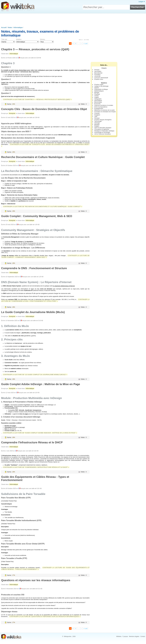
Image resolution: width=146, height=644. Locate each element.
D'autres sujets (99, 85)
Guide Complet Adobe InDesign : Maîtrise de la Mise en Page (41, 384)
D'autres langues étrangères (103, 120)
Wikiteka (119, 636)
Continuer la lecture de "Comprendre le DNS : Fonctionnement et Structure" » (45, 300)
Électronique (98, 102)
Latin (96, 117)
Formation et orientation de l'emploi (105, 112)
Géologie (97, 123)
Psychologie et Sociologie (102, 132)
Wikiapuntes (68, 636)
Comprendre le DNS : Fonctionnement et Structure (34, 268)
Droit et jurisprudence (101, 107)
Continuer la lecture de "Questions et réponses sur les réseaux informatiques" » (45, 616)
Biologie (97, 93)
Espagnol (97, 115)
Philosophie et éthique (101, 89)
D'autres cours (99, 79)
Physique (97, 94)
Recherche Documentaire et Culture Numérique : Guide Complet (43, 157)
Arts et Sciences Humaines (103, 134)
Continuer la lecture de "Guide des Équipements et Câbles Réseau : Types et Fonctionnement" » (45, 568)
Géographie (98, 99)
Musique (97, 124)
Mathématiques (99, 91)
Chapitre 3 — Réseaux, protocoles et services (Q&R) (35, 49)
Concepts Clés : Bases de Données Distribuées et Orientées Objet (44, 109)
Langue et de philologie (101, 86)
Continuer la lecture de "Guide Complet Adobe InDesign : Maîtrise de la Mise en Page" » (40, 433)
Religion (97, 126)
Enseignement (99, 109)
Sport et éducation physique (103, 128)
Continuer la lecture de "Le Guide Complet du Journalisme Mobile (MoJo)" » (35, 375)
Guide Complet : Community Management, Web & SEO (37, 216)
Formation (97, 75)
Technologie (98, 121)
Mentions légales (134, 636)
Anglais (97, 97)
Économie (97, 104)
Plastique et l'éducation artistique (104, 131)
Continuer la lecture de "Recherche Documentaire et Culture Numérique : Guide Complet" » (43, 207)
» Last (85, 43)
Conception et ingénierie (102, 129)
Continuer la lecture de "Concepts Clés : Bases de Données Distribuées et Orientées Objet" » (45, 145)
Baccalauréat (98, 73)
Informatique (18, 27)
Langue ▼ (142, 2)
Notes (10, 27)
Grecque (97, 118)
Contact (143, 636)
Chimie (96, 96)
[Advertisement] (73, 20)
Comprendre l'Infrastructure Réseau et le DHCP (32, 442)
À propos (125, 636)
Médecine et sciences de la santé (104, 110)
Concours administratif (101, 78)
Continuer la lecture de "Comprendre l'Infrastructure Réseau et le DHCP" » (36, 467)
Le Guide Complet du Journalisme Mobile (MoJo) (33, 312)
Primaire (97, 70)
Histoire (97, 88)
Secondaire (98, 71)
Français (97, 113)
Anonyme (12, 113)
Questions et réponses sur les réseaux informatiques (36, 580)
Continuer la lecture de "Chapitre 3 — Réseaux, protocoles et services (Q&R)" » (37, 99)
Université (97, 76)
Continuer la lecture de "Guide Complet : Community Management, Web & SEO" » (45, 256)
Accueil (4, 27)
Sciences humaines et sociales (104, 105)
